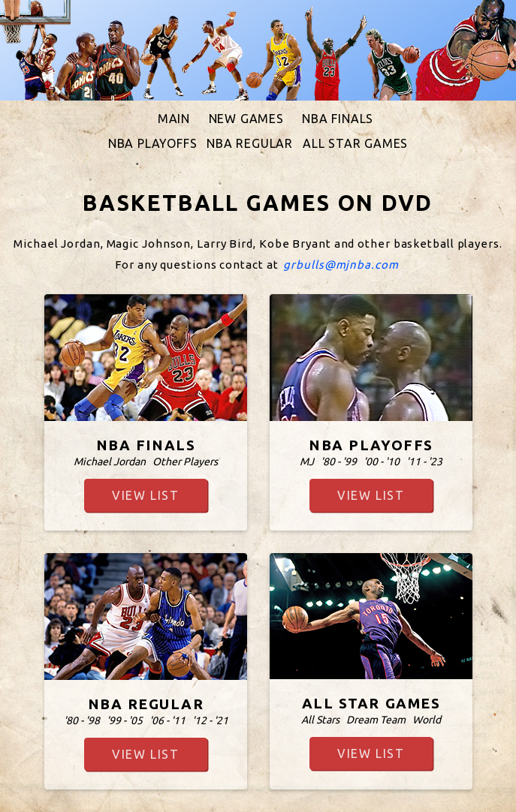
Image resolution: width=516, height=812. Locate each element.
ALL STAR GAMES (355, 143)
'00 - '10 (382, 462)
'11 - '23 (424, 462)
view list (145, 495)
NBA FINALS (338, 119)
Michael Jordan (110, 462)
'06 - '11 (167, 720)
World (427, 720)
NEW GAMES (246, 119)
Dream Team (376, 720)
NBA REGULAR (250, 143)
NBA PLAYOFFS (153, 143)
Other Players (185, 462)
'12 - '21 (210, 720)
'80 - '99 (339, 462)
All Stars (320, 720)
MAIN (174, 119)
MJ (307, 462)
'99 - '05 (124, 720)
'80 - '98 (81, 720)
